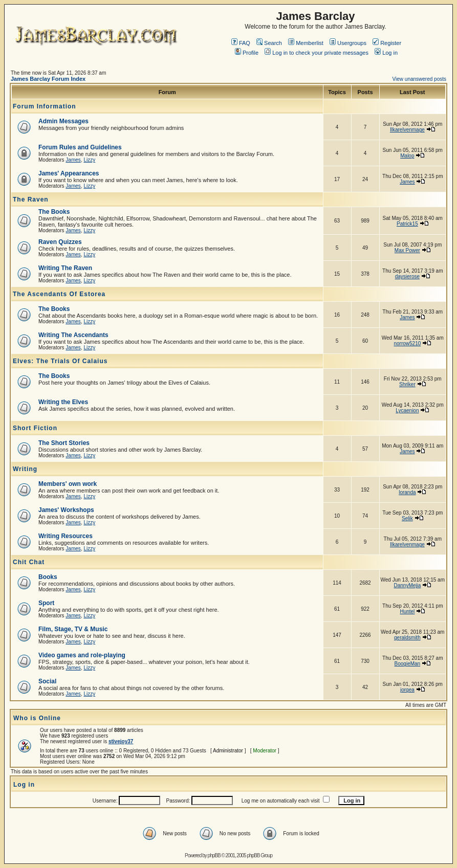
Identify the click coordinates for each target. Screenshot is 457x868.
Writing (25, 469)
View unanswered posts (419, 79)
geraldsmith (407, 638)
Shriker (407, 384)
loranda (407, 492)
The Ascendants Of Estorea (59, 294)
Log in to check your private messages (317, 53)
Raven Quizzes (60, 242)
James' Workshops (66, 510)
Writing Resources (66, 536)
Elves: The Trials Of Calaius (60, 361)
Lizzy (89, 160)
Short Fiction (35, 428)
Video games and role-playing (82, 655)
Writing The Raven (65, 268)
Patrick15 (407, 224)
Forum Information (45, 106)
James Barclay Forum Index (48, 79)
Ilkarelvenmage (407, 130)
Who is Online (37, 718)
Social (47, 681)
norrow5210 (407, 343)
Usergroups (348, 43)
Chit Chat (29, 562)
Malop (407, 156)
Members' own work (68, 484)
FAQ (241, 43)
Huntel (407, 611)
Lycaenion (407, 410)
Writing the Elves (63, 402)
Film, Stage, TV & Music (73, 629)
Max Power (407, 250)
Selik (407, 518)
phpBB (214, 855)
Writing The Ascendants (73, 335)
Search (269, 43)
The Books (54, 212)
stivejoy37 (121, 741)
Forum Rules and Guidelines (80, 147)
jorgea (407, 690)
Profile (247, 53)
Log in (386, 53)
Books (48, 577)
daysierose (407, 276)
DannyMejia (407, 585)
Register (387, 43)
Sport (46, 603)
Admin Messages (63, 121)
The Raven (31, 199)
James (73, 160)
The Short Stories (64, 443)
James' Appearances (69, 173)
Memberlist (306, 43)
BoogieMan (408, 664)
